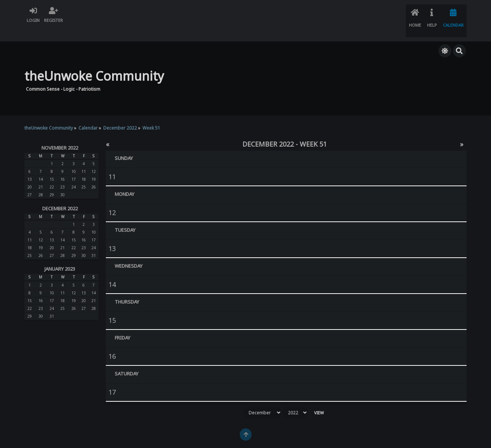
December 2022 (60, 194)
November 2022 (60, 134)
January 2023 (60, 255)
